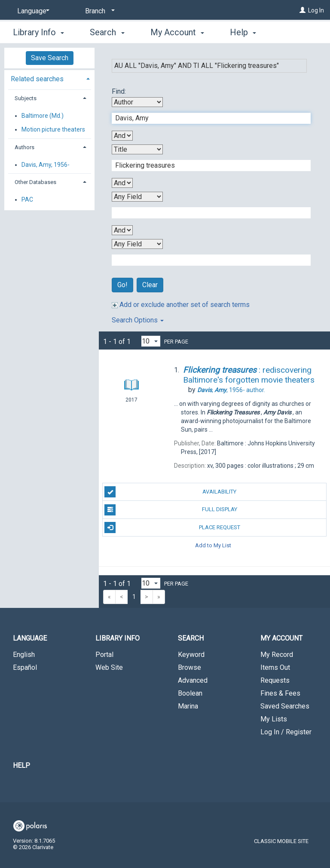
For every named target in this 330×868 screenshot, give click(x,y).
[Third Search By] (137, 197)
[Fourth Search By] (137, 244)
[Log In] (302, 10)
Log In (316, 10)
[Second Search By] (137, 149)
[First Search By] (137, 102)
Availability (170, 492)
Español (25, 667)
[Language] (32, 11)
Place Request (172, 528)
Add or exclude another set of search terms (181, 305)
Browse (189, 667)
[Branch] (98, 11)
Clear (150, 285)
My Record (277, 655)
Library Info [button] (38, 31)
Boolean (190, 693)
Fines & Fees (280, 693)
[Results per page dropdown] (151, 341)
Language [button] (30, 638)
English (24, 655)
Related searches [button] (37, 79)
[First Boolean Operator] (122, 136)
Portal (104, 655)
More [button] (247, 32)
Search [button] (107, 31)
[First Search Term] (207, 118)
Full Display (171, 510)
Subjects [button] (26, 98)
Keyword (191, 655)
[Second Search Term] (207, 166)
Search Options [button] (138, 320)
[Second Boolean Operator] (122, 183)
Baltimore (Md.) (43, 116)
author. (231, 390)
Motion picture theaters (53, 129)
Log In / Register (286, 732)
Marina (188, 706)
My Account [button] (177, 31)
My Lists (274, 719)
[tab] (49, 78)
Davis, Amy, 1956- (46, 165)
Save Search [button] (50, 58)
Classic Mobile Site (281, 841)
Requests (275, 680)
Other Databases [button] (35, 182)
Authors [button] (24, 147)
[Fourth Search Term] (207, 260)
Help (21, 765)
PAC (27, 199)
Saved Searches (285, 706)
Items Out (275, 667)
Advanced (193, 680)
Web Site (109, 667)
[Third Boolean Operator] (122, 230)
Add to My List (213, 545)
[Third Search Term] (207, 213)
